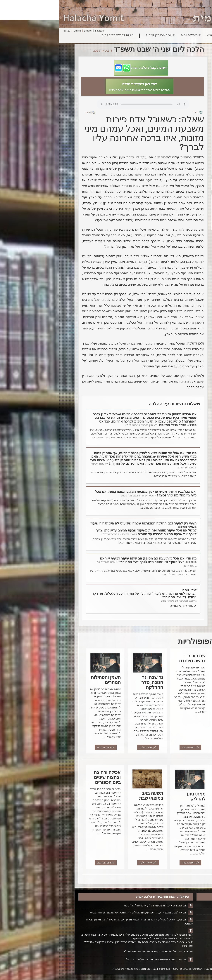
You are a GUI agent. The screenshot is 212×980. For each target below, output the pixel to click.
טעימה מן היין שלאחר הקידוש (173, 170)
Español (29, 31)
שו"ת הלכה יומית (132, 35)
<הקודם (159, 187)
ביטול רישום (182, 936)
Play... (84, 104)
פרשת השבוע (156, 35)
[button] (82, 68)
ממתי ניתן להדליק (173, 141)
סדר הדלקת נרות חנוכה (173, 154)
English (18, 31)
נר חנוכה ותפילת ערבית (173, 127)
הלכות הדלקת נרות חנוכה (173, 103)
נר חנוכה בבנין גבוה (173, 96)
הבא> (158, 182)
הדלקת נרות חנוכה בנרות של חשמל (173, 118)
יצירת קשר (183, 930)
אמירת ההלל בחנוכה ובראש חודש (173, 81)
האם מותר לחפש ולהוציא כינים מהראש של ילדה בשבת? (98, 959)
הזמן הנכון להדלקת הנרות (173, 147)
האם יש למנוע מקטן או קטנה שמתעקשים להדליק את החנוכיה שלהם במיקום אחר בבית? (79, 913)
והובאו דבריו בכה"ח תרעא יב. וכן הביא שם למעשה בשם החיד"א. (99, 951)
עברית (8, 31)
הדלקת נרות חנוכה (173, 110)
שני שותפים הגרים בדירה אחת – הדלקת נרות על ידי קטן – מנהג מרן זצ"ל (173, 68)
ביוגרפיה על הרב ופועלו (176, 918)
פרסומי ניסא (173, 161)
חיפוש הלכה (177, 35)
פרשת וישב (173, 89)
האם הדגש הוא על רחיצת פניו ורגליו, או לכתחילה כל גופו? (96, 906)
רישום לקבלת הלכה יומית (58, 35)
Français (40, 31)
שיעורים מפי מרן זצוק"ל (101, 35)
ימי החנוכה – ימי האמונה (173, 58)
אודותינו (184, 924)
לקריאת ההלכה (170, 747)
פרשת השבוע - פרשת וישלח (173, 134)
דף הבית (184, 905)
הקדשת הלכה (181, 911)
